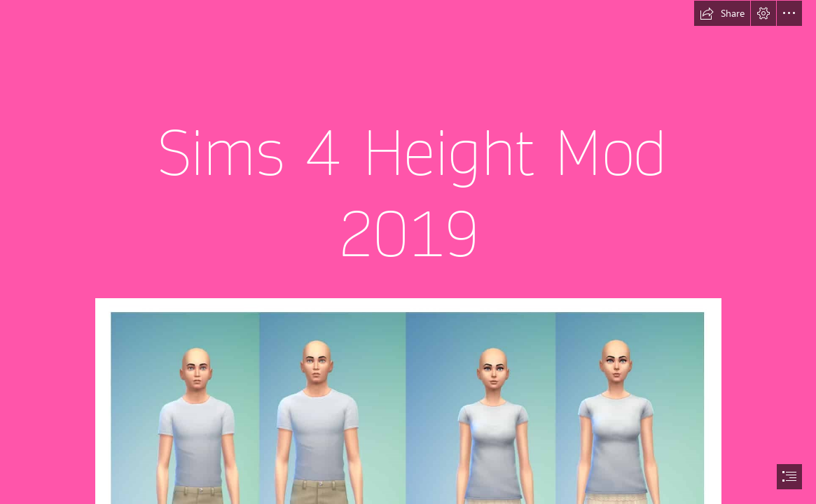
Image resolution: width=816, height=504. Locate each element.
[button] (722, 13)
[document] (408, 252)
